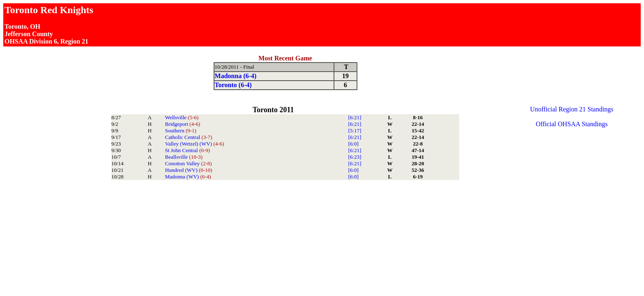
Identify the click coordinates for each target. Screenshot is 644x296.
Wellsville (182, 117)
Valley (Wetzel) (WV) (195, 144)
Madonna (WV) (188, 177)
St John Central (187, 150)
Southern (181, 131)
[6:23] (355, 157)
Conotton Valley (189, 163)
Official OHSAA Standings (572, 124)
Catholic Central (189, 137)
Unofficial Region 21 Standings (572, 109)
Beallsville (184, 157)
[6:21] (355, 117)
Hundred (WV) (189, 170)
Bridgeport (183, 124)
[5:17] (355, 131)
